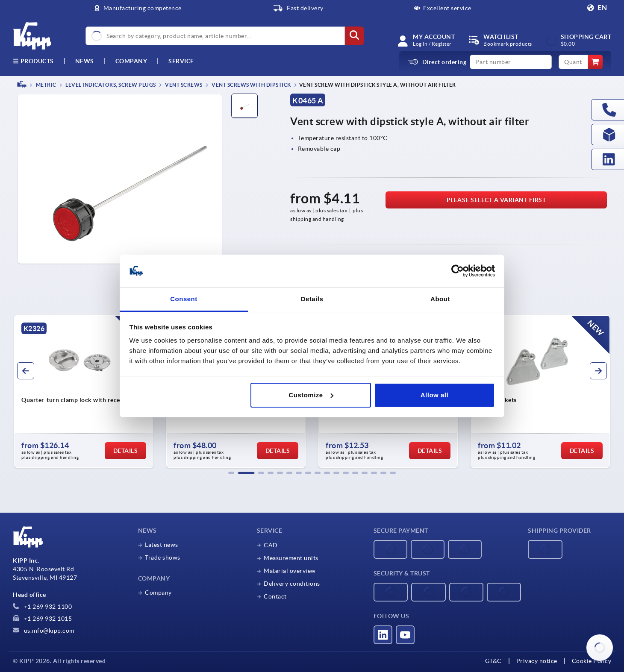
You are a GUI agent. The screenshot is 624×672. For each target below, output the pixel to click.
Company (131, 61)
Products (33, 61)
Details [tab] (312, 299)
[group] (84, 392)
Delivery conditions (292, 584)
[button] (231, 473)
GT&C (493, 661)
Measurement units (291, 558)
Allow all (434, 395)
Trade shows (163, 558)
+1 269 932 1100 (42, 607)
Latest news (162, 545)
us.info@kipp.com (44, 631)
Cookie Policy (592, 661)
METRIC (46, 85)
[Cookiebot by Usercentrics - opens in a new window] (458, 271)
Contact (275, 596)
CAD (271, 545)
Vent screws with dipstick (251, 85)
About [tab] (440, 299)
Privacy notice (537, 661)
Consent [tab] (184, 299)
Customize (311, 395)
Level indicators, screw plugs (110, 85)
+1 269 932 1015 (42, 619)
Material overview (290, 571)
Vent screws (183, 85)
